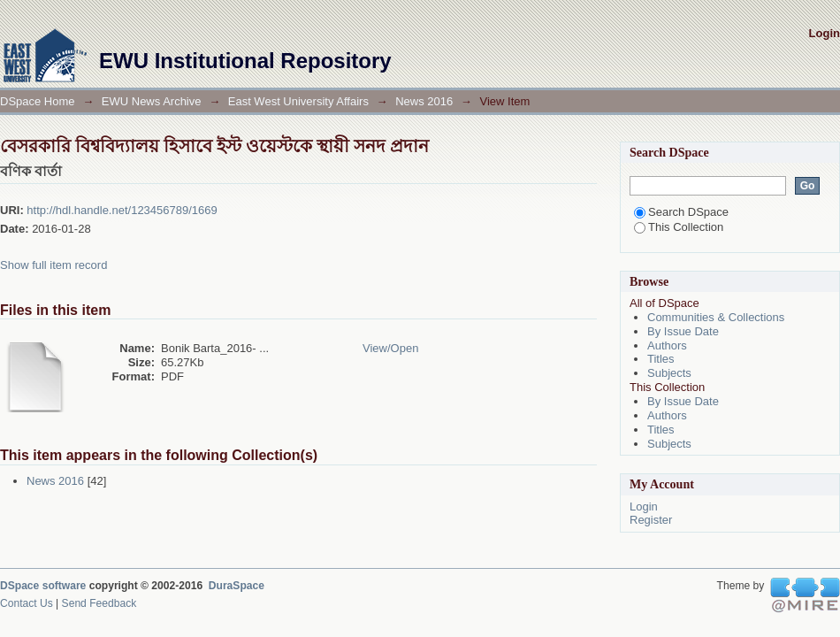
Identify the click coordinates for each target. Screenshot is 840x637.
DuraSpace (237, 586)
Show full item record (53, 265)
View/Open (390, 348)
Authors (667, 345)
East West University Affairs (298, 101)
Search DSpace (681, 212)
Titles (661, 359)
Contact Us (27, 603)
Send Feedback (99, 603)
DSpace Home (38, 101)
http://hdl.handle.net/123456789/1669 (122, 210)
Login (825, 33)
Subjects (669, 373)
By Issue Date (683, 331)
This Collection (679, 227)
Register (651, 520)
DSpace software (43, 586)
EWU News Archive (152, 101)
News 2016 (424, 101)
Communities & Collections (716, 317)
